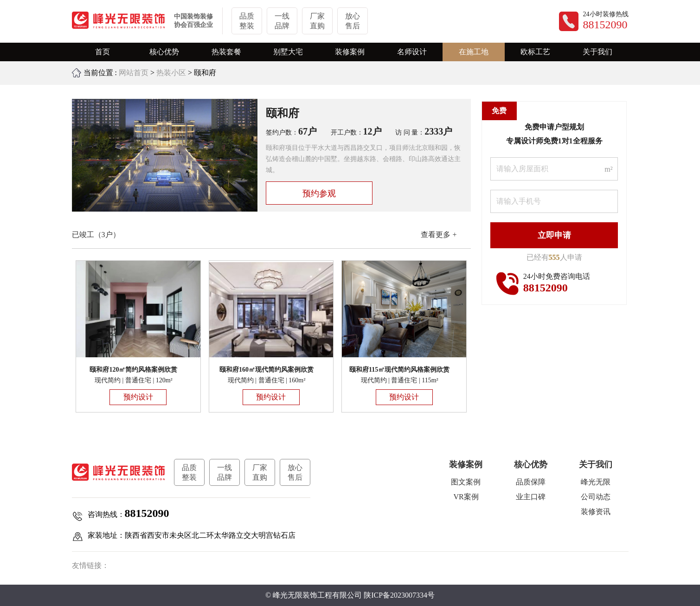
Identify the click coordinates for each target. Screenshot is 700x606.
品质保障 (531, 482)
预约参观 (319, 193)
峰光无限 (596, 482)
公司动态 (596, 497)
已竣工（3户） (96, 235)
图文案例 (466, 482)
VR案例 (466, 497)
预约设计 (138, 397)
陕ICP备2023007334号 (399, 595)
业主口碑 (531, 497)
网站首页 (134, 73)
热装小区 (171, 73)
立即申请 (554, 235)
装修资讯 (596, 512)
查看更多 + (439, 235)
